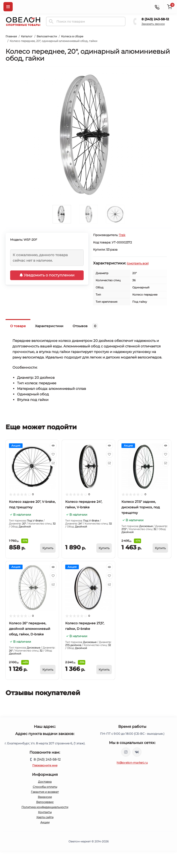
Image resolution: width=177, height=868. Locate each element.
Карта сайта (45, 817)
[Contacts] (157, 7)
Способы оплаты (45, 787)
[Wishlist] (53, 454)
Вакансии (45, 797)
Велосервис (45, 802)
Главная (11, 36)
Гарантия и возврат (45, 792)
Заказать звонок (153, 24)
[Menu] (8, 7)
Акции (45, 822)
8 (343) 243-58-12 (155, 19)
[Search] (51, 21)
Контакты (45, 812)
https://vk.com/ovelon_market (137, 752)
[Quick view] (53, 446)
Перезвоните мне (45, 765)
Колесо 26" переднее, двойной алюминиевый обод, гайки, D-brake (30, 629)
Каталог (27, 36)
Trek (122, 235)
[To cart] (48, 548)
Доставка (45, 782)
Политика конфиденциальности (45, 807)
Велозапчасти (47, 36)
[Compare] (53, 463)
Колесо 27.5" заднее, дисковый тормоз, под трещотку (141, 507)
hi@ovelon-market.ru (132, 763)
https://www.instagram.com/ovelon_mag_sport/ (126, 752)
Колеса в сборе (72, 36)
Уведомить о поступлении (47, 275)
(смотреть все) (138, 263)
